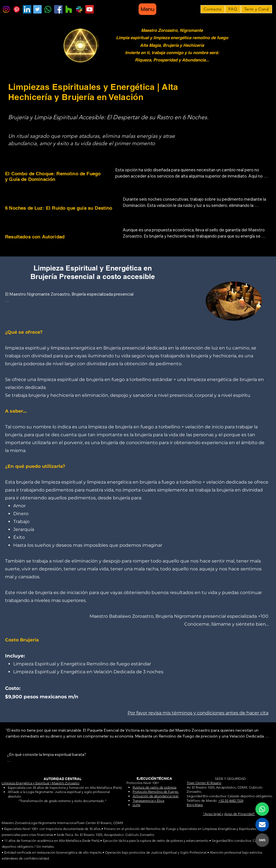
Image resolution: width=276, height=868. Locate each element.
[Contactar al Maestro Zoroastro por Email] (262, 825)
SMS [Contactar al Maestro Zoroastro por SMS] (262, 840)
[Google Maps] (69, 9)
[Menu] (147, 9)
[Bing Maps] (79, 9)
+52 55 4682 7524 (231, 801)
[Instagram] (6, 9)
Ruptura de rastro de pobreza (154, 787)
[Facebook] (58, 9)
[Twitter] (37, 9)
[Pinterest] (17, 9)
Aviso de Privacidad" (240, 814)
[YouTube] (90, 9)
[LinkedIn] (27, 9)
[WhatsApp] (48, 9)
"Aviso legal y (213, 814)
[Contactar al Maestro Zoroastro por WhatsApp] (262, 809)
